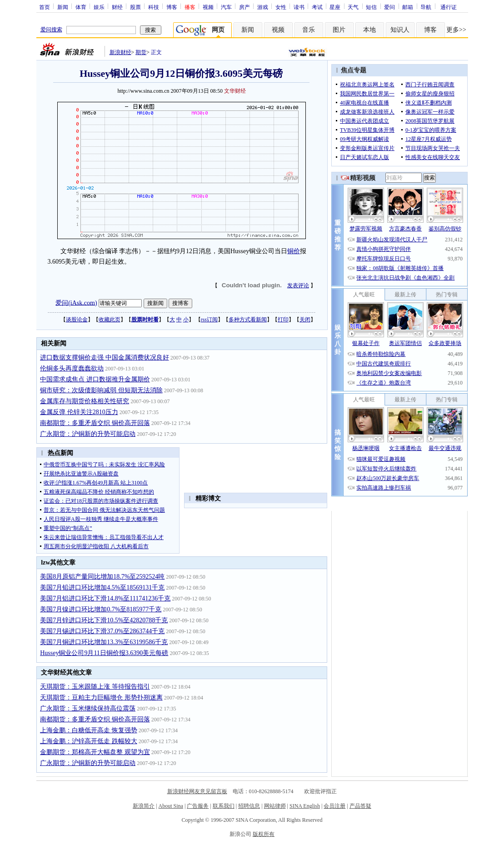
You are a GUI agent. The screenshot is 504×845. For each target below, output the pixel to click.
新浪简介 (144, 806)
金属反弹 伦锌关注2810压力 (79, 412)
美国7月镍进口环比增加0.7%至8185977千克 (101, 609)
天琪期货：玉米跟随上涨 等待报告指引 (95, 687)
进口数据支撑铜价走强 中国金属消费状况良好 (105, 357)
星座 (335, 7)
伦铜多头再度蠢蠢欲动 (72, 368)
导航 (426, 7)
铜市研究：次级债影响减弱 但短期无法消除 (101, 390)
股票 (135, 7)
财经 (117, 7)
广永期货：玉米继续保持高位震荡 (88, 708)
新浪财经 (120, 52)
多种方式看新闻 (248, 320)
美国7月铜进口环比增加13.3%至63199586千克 (104, 642)
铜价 (294, 251)
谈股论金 (77, 320)
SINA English (305, 806)
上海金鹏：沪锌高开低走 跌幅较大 (89, 741)
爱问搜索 (51, 30)
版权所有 (264, 834)
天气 (353, 7)
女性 (281, 7)
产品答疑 (360, 806)
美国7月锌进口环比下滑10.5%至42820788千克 (104, 620)
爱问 (389, 7)
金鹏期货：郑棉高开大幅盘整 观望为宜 (95, 752)
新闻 (63, 7)
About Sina (171, 806)
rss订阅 (209, 320)
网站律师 (275, 806)
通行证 (449, 7)
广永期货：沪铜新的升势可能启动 (88, 434)
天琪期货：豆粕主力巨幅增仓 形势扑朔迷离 (101, 697)
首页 (45, 7)
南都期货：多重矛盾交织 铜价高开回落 (95, 423)
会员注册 (334, 806)
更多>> (456, 30)
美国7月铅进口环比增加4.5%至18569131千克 (102, 587)
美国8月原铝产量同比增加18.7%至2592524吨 (102, 577)
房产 (245, 7)
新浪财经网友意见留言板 (197, 791)
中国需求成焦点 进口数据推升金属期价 (95, 379)
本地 (369, 30)
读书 (299, 7)
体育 (81, 7)
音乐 (309, 30)
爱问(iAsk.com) (76, 302)
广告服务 (198, 806)
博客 (172, 7)
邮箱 (408, 7)
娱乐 (99, 7)
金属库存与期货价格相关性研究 (85, 401)
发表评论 (298, 285)
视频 (208, 7)
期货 (141, 52)
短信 (371, 7)
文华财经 (235, 91)
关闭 (305, 320)
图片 (339, 30)
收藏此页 (110, 320)
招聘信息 (249, 806)
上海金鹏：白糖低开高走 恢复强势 (89, 730)
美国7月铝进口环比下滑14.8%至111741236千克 (105, 598)
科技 (154, 7)
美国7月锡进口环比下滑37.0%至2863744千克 (102, 631)
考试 (317, 7)
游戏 (263, 7)
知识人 (400, 30)
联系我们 (224, 806)
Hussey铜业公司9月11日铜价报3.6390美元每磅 (104, 653)
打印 (283, 320)
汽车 (226, 7)
